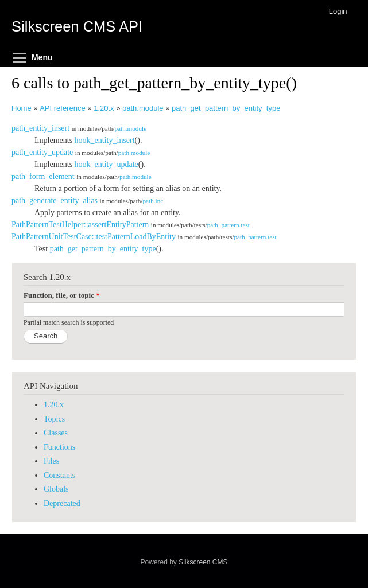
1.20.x (104, 108)
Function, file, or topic (62, 295)
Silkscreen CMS (203, 562)
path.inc (153, 201)
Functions (59, 447)
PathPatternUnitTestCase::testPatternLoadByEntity (94, 237)
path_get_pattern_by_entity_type (226, 108)
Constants (59, 475)
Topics (54, 419)
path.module (143, 108)
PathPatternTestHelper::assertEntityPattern (80, 225)
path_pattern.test (228, 225)
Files (51, 461)
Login (338, 11)
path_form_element (43, 176)
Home (22, 108)
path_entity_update (42, 152)
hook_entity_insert (105, 140)
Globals (56, 489)
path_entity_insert (40, 128)
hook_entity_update (106, 164)
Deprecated (62, 503)
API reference (63, 108)
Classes (56, 433)
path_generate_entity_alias (55, 200)
